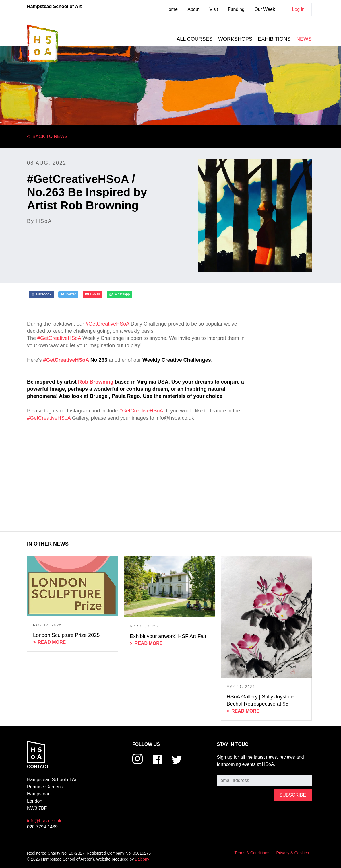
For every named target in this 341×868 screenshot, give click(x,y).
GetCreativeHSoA (67, 360)
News (304, 39)
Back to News (50, 136)
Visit (214, 9)
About (193, 9)
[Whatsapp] (120, 295)
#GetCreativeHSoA (107, 324)
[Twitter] (68, 295)
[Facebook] (41, 295)
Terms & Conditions (252, 853)
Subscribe (227, 770)
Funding (236, 9)
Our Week (265, 9)
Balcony (142, 859)
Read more (52, 642)
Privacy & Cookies (292, 853)
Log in (298, 9)
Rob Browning (96, 382)
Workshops (235, 39)
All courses (194, 39)
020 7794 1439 (42, 827)
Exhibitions (274, 39)
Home (172, 9)
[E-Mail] (93, 295)
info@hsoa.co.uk (44, 821)
